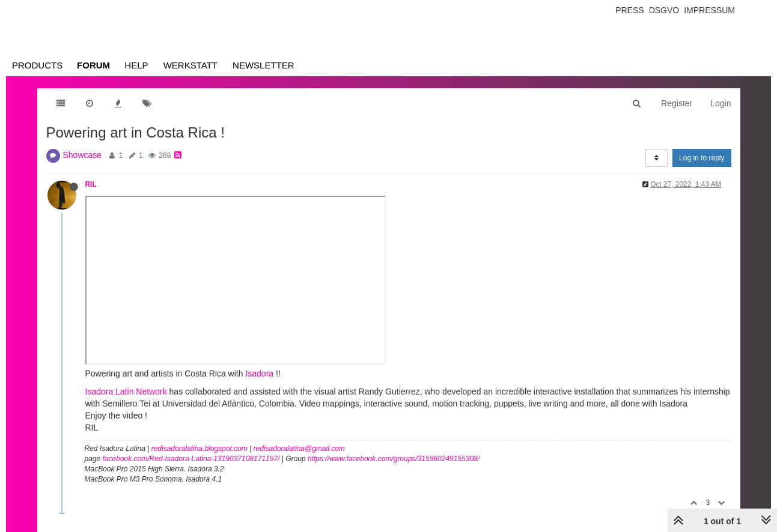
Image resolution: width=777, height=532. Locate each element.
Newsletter (264, 65)
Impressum (709, 10)
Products (37, 65)
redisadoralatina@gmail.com (299, 449)
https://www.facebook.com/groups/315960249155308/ (394, 459)
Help (136, 65)
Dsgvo (664, 10)
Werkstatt (190, 65)
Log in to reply (702, 158)
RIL (91, 184)
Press (629, 10)
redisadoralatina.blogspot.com (200, 449)
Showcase (83, 155)
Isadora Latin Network (126, 391)
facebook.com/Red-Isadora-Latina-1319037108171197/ (191, 459)
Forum (93, 65)
